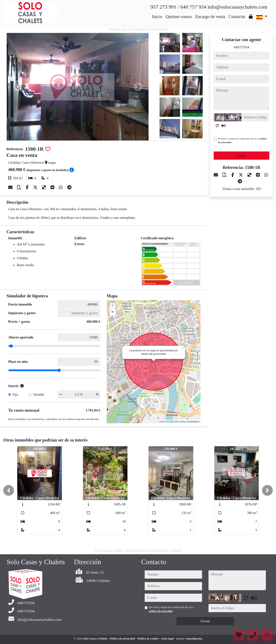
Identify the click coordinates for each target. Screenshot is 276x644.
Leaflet (162, 422)
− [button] (113, 312)
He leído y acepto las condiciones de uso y (242, 140)
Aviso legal (168, 639)
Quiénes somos (179, 17)
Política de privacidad (123, 639)
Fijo (15, 395)
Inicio (157, 17)
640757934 (241, 47)
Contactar (237, 17)
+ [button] (113, 306)
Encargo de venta (210, 17)
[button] (9, 490)
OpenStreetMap (178, 422)
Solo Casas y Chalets (96, 639)
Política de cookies (148, 639)
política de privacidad (161, 611)
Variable (38, 395)
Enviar (242, 155)
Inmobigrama (194, 639)
